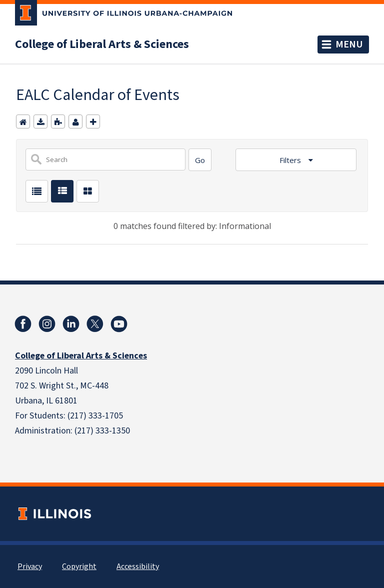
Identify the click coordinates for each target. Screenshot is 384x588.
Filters (291, 160)
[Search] (200, 160)
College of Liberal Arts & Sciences (102, 44)
